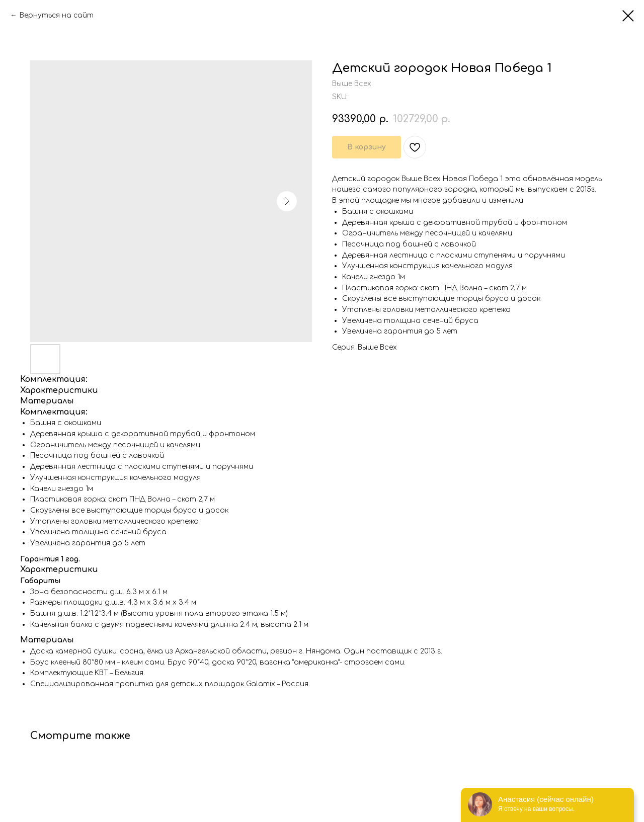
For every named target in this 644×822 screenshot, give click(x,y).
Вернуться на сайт (56, 15)
